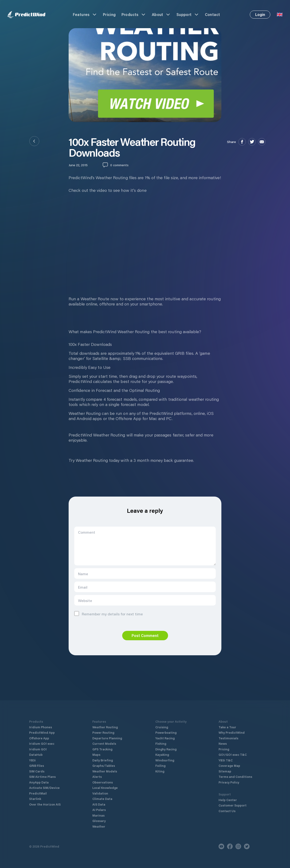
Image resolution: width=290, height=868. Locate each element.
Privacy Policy (229, 782)
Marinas (98, 815)
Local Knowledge (105, 788)
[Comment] (145, 546)
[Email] (145, 587)
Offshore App (39, 738)
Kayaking (162, 754)
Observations (103, 782)
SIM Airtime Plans (42, 777)
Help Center (228, 800)
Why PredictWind (232, 732)
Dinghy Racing (166, 749)
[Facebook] (230, 846)
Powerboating (166, 732)
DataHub (36, 754)
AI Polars (99, 810)
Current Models (104, 743)
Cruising (162, 727)
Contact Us (227, 811)
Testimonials (228, 738)
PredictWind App (42, 732)
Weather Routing (105, 727)
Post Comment (145, 635)
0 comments (119, 165)
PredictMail (38, 793)
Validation (100, 793)
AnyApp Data (39, 782)
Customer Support (233, 805)
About (161, 15)
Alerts (97, 777)
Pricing (109, 14)
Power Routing (103, 732)
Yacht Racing (165, 738)
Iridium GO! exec (42, 743)
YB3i (32, 760)
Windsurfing (165, 760)
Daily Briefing (103, 760)
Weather (99, 826)
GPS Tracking (102, 749)
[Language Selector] (280, 15)
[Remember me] (77, 613)
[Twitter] (247, 846)
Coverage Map (229, 766)
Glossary (99, 821)
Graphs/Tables (104, 766)
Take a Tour (227, 727)
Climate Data (102, 799)
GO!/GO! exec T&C (233, 754)
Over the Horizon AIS (45, 804)
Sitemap (225, 771)
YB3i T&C (226, 760)
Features (85, 15)
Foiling (160, 766)
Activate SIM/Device (44, 788)
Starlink (35, 799)
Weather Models (105, 771)
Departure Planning (107, 738)
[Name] (145, 573)
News (223, 743)
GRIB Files (37, 766)
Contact (213, 14)
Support (188, 15)
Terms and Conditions (235, 777)
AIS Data (99, 804)
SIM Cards (37, 771)
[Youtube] (221, 846)
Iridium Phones (41, 727)
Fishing (161, 743)
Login (260, 14)
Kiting (160, 771)
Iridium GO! (38, 749)
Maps (96, 754)
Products (134, 15)
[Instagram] (238, 846)
